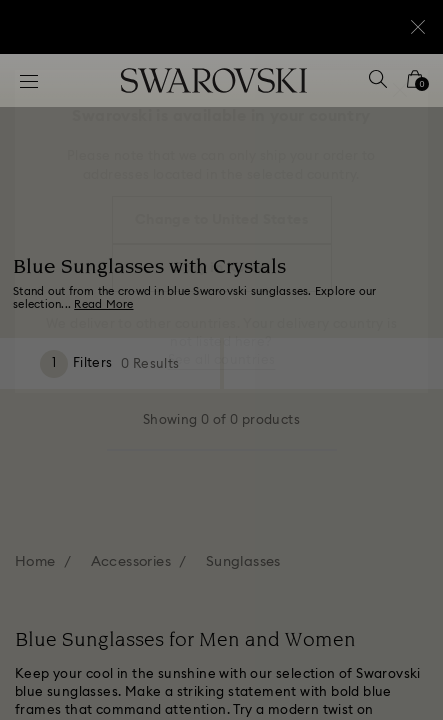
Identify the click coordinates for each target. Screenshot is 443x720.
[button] (400, 90)
